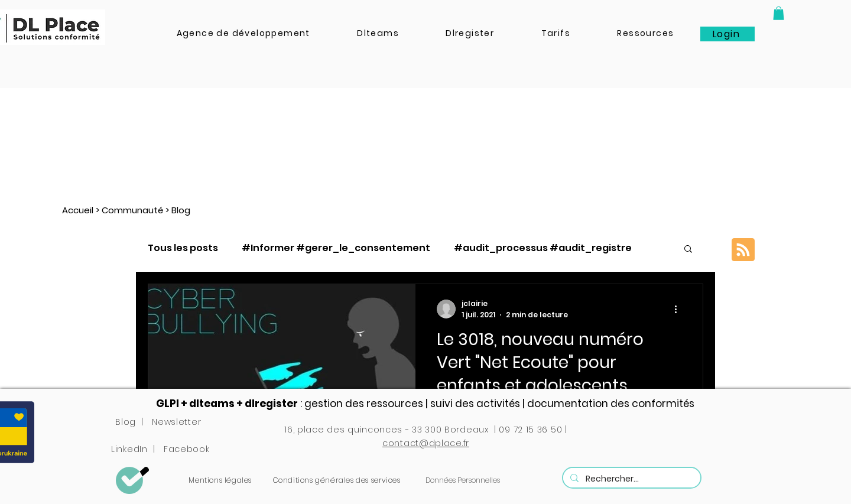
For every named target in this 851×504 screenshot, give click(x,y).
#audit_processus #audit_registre (543, 248)
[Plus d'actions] (680, 309)
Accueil (78, 210)
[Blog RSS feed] (743, 250)
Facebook (187, 449)
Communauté (132, 210)
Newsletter (176, 422)
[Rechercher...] (631, 479)
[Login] (727, 34)
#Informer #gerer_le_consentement (336, 248)
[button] (779, 13)
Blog (126, 422)
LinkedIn (129, 449)
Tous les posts (183, 248)
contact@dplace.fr (426, 443)
